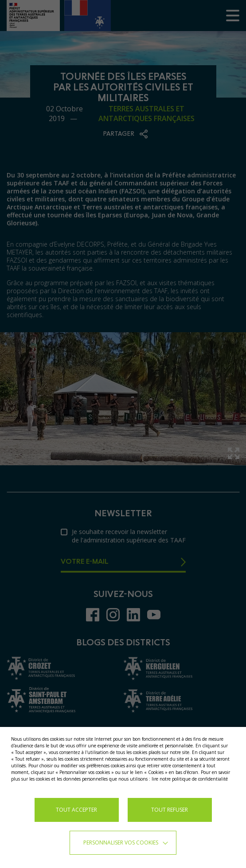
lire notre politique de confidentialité (190, 779)
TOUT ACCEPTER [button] (76, 810)
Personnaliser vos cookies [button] (121, 842)
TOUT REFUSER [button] (170, 810)
